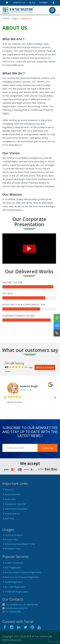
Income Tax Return (13, 563)
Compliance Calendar (14, 504)
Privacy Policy (10, 540)
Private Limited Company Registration (22, 572)
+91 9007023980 (30, 605)
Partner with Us (11, 514)
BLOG (32, 3)
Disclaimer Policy (12, 549)
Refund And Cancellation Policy (19, 544)
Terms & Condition (13, 535)
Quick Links (9, 499)
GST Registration (12, 567)
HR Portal (8, 518)
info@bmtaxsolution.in (16, 608)
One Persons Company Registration (21, 577)
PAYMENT (44, 3)
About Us (8, 490)
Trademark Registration (15, 592)
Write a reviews (45, 367)
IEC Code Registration (14, 587)
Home (6, 18)
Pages (15, 18)
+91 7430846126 (13, 605)
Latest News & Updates (15, 509)
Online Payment (11, 494)
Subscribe (48, 448)
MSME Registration (13, 582)
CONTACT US (19, 3)
